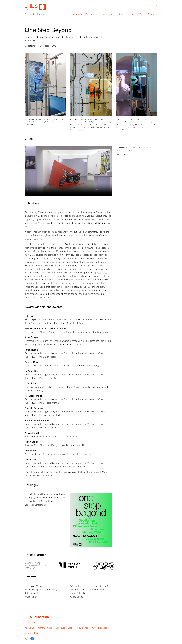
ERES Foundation (37, 617)
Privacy (38, 633)
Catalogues (109, 14)
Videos (120, 14)
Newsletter (131, 14)
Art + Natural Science (35, 14)
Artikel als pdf (31, 597)
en (156, 5)
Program (89, 14)
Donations (152, 14)
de (151, 5)
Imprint (28, 633)
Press (142, 14)
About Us (78, 14)
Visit (98, 14)
